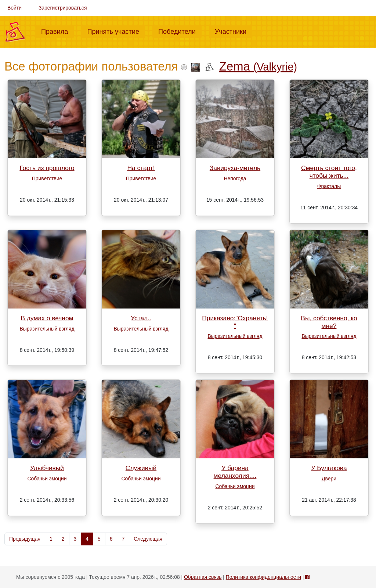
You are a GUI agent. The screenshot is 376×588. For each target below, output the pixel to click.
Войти (15, 8)
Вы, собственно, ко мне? (329, 322)
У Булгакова (329, 468)
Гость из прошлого (47, 168)
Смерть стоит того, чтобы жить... (329, 172)
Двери (329, 479)
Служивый (141, 468)
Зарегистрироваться (63, 8)
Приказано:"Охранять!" (235, 322)
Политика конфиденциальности (263, 577)
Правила (57, 31)
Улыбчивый (47, 468)
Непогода (235, 178)
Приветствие (47, 178)
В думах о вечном (47, 318)
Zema (258, 66)
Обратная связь (203, 577)
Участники (234, 31)
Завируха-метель (235, 168)
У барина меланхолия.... (235, 472)
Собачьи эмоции (47, 479)
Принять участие (116, 31)
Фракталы (329, 186)
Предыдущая (25, 539)
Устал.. (141, 318)
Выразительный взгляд (47, 329)
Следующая (148, 539)
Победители (180, 31)
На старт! (141, 168)
